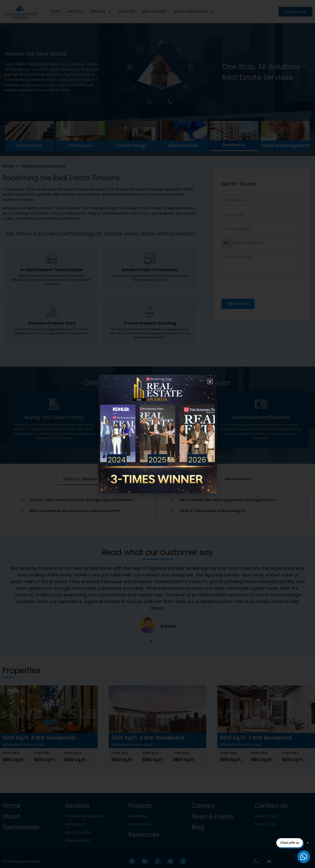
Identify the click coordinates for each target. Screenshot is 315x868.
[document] (157, 434)
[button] (210, 381)
